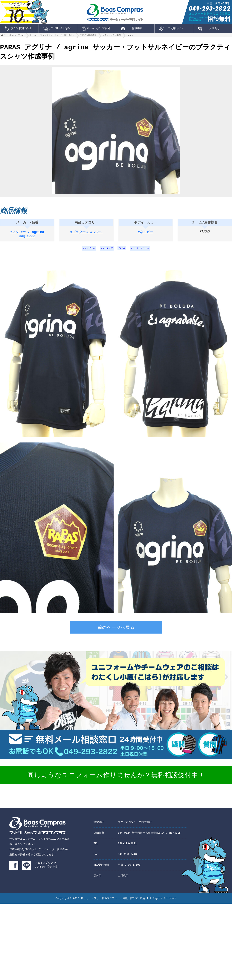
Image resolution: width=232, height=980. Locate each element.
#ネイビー (146, 234)
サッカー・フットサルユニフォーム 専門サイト (52, 36)
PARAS (130, 36)
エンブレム (88, 251)
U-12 (123, 251)
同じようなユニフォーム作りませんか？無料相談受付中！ (116, 778)
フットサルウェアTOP (14, 36)
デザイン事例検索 (88, 36)
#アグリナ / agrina (27, 234)
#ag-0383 (27, 239)
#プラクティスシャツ (87, 234)
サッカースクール (143, 251)
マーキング (107, 251)
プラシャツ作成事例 (111, 36)
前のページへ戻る (116, 630)
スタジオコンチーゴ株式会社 (135, 825)
